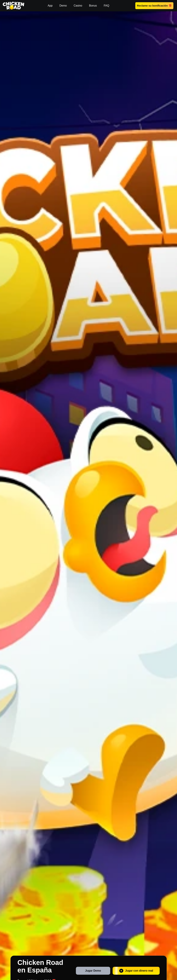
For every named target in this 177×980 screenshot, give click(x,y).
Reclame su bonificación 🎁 (154, 5)
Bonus (93, 6)
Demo (63, 6)
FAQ (106, 6)
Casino (78, 6)
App (50, 6)
